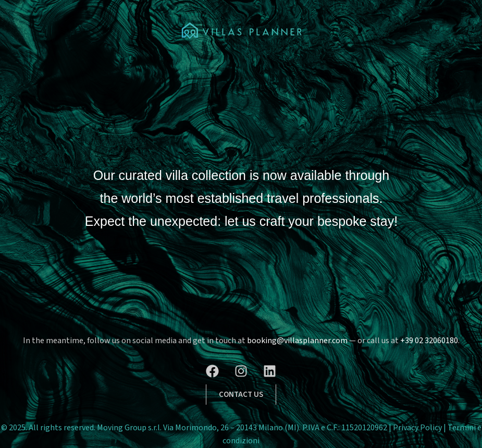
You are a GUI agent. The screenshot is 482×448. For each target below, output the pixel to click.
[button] (241, 395)
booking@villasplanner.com (297, 341)
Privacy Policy (418, 428)
